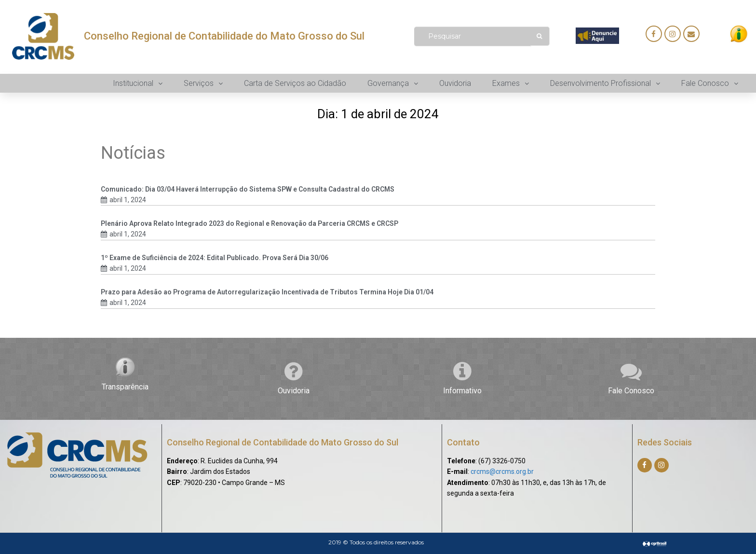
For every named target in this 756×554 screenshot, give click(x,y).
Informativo (462, 391)
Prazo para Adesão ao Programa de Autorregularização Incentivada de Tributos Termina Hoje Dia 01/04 (267, 292)
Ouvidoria (294, 391)
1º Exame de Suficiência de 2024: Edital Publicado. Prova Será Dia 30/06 (215, 258)
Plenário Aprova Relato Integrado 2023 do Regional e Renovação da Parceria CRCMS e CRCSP (250, 223)
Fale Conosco (631, 391)
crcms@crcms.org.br (502, 471)
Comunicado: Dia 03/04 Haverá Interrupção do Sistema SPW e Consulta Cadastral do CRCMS (248, 189)
